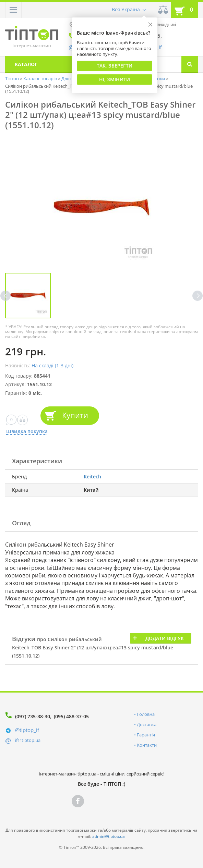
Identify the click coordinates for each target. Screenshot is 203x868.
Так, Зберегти (115, 66)
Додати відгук (165, 638)
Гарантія (146, 735)
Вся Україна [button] (126, 10)
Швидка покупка (27, 432)
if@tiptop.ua (28, 740)
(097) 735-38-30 (33, 716)
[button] (13, 10)
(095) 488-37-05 (71, 716)
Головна (146, 714)
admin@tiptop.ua (109, 836)
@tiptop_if (27, 730)
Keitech (92, 476)
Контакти (147, 745)
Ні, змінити (115, 79)
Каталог (26, 64)
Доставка (147, 724)
